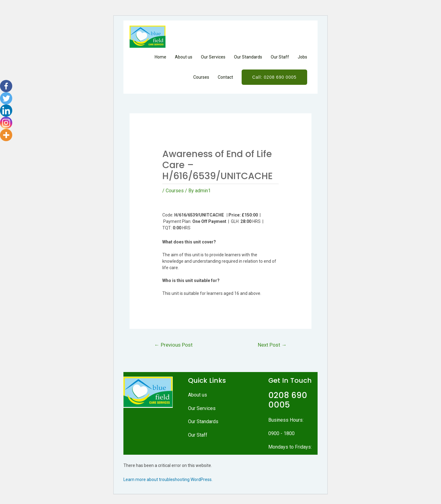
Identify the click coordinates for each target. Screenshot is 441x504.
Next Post (272, 345)
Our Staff (280, 57)
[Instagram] (6, 123)
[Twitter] (6, 98)
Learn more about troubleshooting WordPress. (168, 480)
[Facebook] (6, 86)
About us (184, 57)
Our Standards (248, 57)
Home (160, 57)
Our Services (213, 57)
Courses (201, 77)
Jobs (302, 57)
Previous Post (173, 345)
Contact (225, 77)
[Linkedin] (6, 111)
